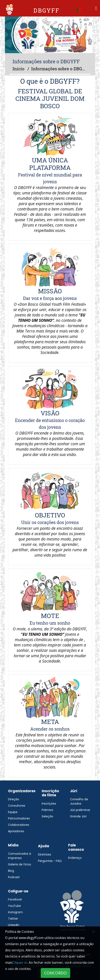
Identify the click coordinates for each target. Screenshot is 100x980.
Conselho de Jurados (79, 801)
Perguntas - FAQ (50, 861)
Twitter (13, 919)
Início (18, 69)
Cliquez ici (20, 962)
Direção (14, 799)
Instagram (15, 912)
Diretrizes (45, 854)
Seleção (47, 816)
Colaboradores (19, 825)
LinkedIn (14, 925)
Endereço (75, 858)
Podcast (14, 877)
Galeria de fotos (20, 864)
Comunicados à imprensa (20, 856)
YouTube (14, 906)
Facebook (15, 899)
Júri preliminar (80, 810)
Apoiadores (16, 831)
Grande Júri (78, 816)
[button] (79, 10)
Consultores (17, 806)
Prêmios (47, 810)
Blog (11, 871)
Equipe (13, 812)
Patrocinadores (19, 818)
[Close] (93, 931)
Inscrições (49, 804)
